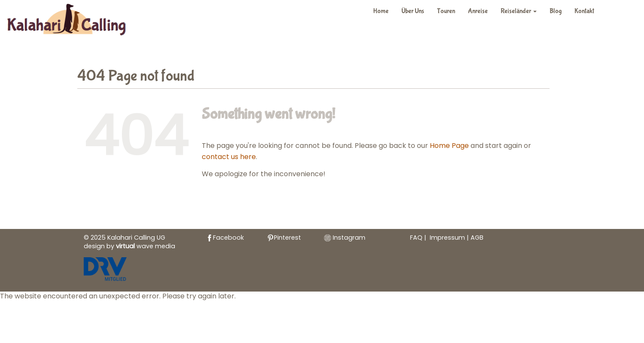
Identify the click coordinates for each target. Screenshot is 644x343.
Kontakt (584, 11)
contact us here (229, 157)
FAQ (416, 238)
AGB (477, 238)
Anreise (478, 11)
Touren (446, 11)
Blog (556, 11)
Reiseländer (519, 11)
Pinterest (284, 238)
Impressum (448, 238)
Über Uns (413, 11)
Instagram (345, 238)
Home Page (449, 146)
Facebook (225, 238)
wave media (146, 246)
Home (381, 11)
